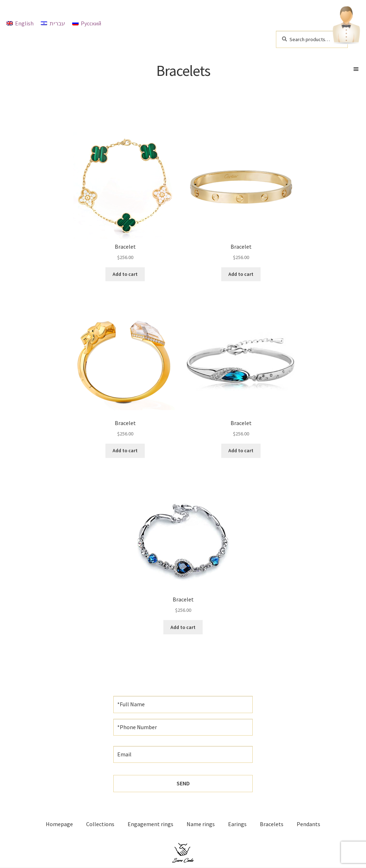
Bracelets (272, 824)
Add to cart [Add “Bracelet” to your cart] (125, 274)
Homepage (59, 824)
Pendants (308, 824)
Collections (100, 824)
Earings (237, 824)
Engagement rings (150, 824)
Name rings (201, 824)
